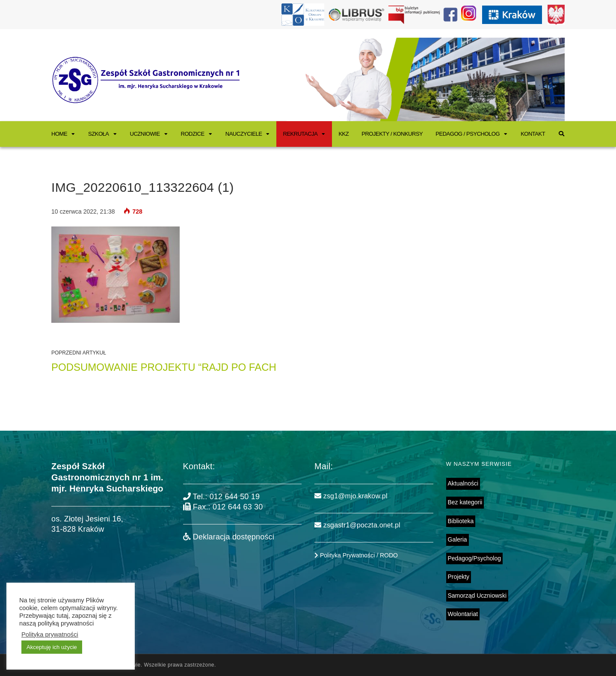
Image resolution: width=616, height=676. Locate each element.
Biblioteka (461, 521)
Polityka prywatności (50, 634)
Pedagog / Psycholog (468, 134)
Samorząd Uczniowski (477, 596)
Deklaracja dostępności (229, 537)
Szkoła (98, 134)
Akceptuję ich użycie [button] (52, 647)
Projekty (459, 577)
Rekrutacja (300, 134)
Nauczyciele (244, 134)
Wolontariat (463, 614)
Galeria (458, 539)
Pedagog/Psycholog (475, 558)
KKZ (344, 134)
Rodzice (193, 134)
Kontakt (533, 134)
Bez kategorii (465, 502)
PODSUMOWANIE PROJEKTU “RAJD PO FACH (164, 367)
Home (59, 134)
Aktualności (463, 483)
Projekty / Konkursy (392, 134)
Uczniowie (145, 134)
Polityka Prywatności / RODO (356, 555)
